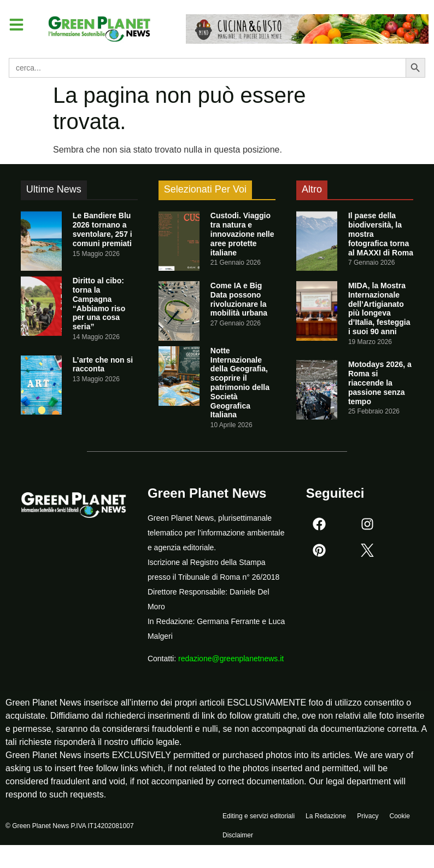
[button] (19, 26)
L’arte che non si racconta (103, 365)
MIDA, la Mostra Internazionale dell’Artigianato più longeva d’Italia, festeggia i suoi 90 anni (379, 308)
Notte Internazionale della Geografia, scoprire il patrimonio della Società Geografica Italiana (240, 383)
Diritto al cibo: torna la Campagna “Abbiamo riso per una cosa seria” (99, 304)
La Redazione (326, 819)
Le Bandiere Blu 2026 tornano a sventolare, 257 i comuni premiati (102, 229)
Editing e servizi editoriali (259, 819)
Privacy (368, 819)
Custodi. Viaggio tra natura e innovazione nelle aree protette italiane (242, 234)
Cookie (399, 819)
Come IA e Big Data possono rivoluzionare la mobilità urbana (239, 299)
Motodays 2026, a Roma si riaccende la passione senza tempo (380, 383)
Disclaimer (238, 844)
